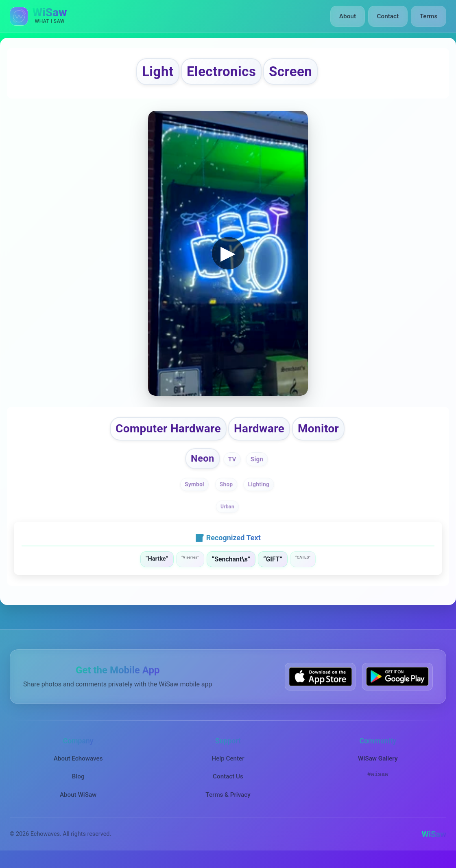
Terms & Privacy (228, 802)
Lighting (260, 492)
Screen (299, 73)
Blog (78, 784)
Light (148, 73)
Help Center (228, 766)
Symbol (194, 492)
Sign (258, 466)
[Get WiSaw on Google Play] (397, 684)
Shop (226, 492)
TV (233, 466)
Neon (202, 465)
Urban (227, 514)
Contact (389, 16)
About (350, 16)
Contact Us (228, 784)
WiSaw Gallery (378, 766)
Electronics (220, 73)
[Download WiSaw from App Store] (320, 684)
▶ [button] (228, 256)
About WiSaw (78, 802)
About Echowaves (78, 766)
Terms (429, 16)
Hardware (263, 433)
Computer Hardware (163, 433)
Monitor (328, 433)
